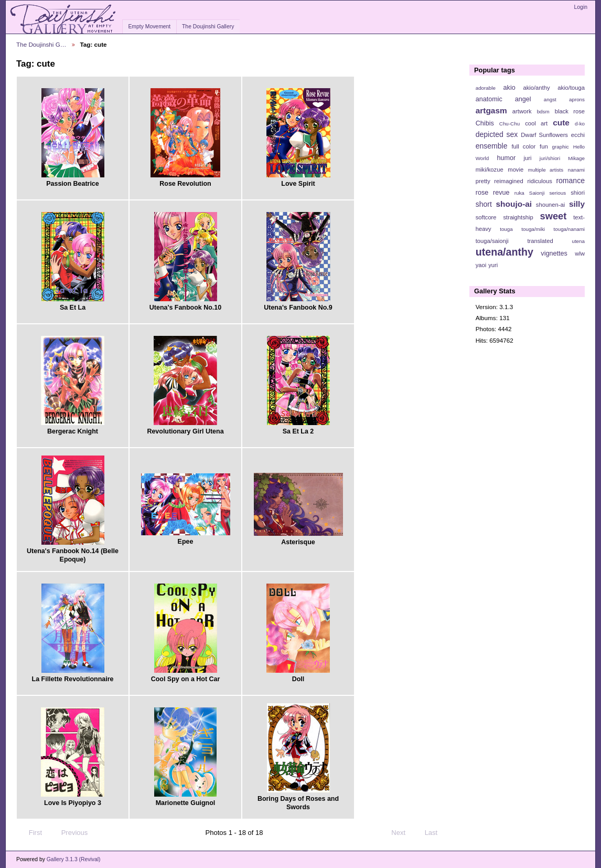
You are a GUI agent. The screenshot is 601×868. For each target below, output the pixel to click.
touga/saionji (492, 241)
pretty (483, 181)
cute (561, 123)
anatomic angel (503, 99)
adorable (486, 88)
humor (506, 158)
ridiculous (539, 181)
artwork (522, 111)
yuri (493, 265)
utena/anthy (505, 252)
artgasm (491, 110)
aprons (577, 99)
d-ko (580, 124)
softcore (486, 217)
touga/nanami (569, 229)
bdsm (543, 112)
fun (544, 146)
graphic (561, 147)
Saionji (537, 193)
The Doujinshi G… (41, 44)
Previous (69, 833)
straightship (518, 217)
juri (528, 158)
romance (570, 181)
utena (578, 241)
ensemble (492, 146)
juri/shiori (550, 158)
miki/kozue (490, 170)
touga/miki (533, 229)
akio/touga (571, 88)
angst (550, 99)
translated (540, 241)
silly (577, 204)
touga (506, 229)
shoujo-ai (514, 204)
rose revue (493, 193)
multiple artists (546, 170)
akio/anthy (536, 88)
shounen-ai (551, 205)
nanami (576, 170)
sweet (554, 216)
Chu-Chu (509, 124)
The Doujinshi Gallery (208, 27)
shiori (578, 193)
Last (436, 833)
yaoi (481, 265)
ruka (519, 193)
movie (516, 170)
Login (581, 7)
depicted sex (497, 134)
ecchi (578, 135)
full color (523, 146)
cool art (536, 123)
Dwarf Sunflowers (544, 135)
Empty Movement (149, 27)
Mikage (576, 158)
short (484, 204)
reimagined (509, 181)
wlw (580, 253)
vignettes (554, 253)
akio (509, 88)
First (30, 833)
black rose (570, 111)
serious (557, 193)
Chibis (485, 123)
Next (403, 833)
